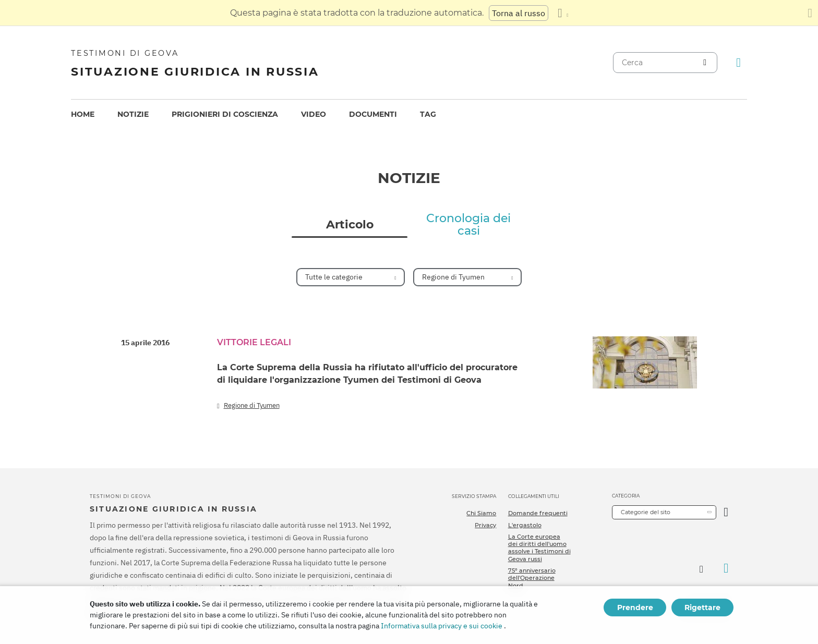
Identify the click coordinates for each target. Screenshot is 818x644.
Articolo (350, 225)
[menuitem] (83, 114)
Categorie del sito (646, 512)
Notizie (133, 114)
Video (314, 114)
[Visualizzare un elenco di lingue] (563, 13)
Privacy (485, 525)
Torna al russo (519, 13)
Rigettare (702, 607)
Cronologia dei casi (468, 225)
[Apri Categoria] (726, 512)
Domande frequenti (538, 513)
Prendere (635, 607)
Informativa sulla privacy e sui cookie (442, 626)
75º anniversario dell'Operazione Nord (532, 578)
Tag (428, 114)
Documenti (373, 114)
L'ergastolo (525, 525)
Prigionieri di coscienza (225, 114)
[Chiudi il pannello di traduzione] (810, 13)
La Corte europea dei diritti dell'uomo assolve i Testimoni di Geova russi (539, 548)
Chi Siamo (481, 513)
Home (83, 114)
